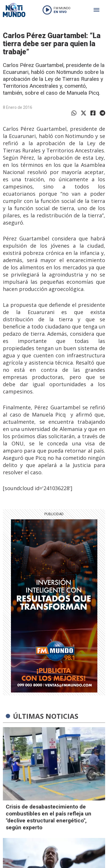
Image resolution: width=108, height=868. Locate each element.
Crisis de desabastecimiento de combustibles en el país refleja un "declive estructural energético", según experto (49, 817)
